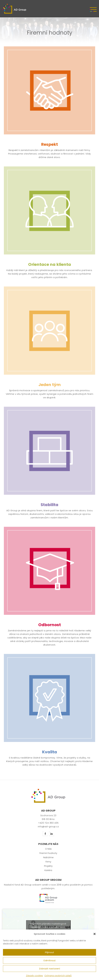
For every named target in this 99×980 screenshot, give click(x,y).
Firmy (48, 862)
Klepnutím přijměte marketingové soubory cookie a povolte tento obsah (48, 927)
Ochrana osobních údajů (58, 976)
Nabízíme (48, 857)
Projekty (48, 866)
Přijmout (49, 952)
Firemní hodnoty (48, 853)
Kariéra (48, 870)
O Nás (48, 849)
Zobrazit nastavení (49, 969)
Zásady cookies (34, 976)
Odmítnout (49, 960)
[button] (95, 934)
